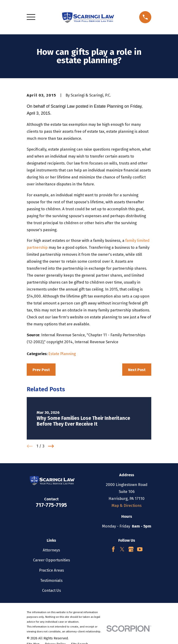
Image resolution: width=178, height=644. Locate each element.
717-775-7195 (51, 505)
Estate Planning (62, 354)
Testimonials (51, 580)
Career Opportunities (51, 560)
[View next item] (51, 446)
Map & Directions (127, 505)
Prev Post (41, 370)
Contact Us (51, 590)
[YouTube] (140, 549)
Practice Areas (51, 570)
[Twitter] (122, 549)
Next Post (137, 370)
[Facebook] (113, 549)
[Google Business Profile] (131, 549)
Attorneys (51, 550)
